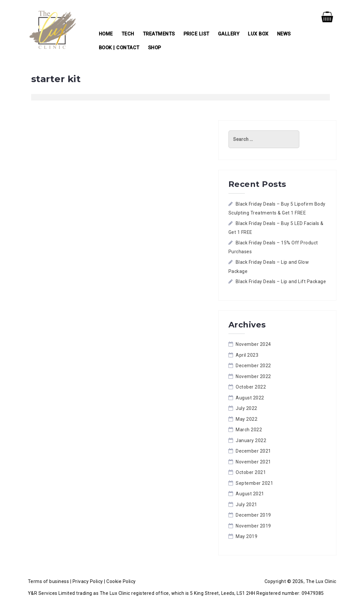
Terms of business (49, 581)
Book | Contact (119, 48)
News (284, 34)
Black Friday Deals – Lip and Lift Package (281, 281)
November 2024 (253, 344)
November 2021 (253, 462)
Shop (155, 48)
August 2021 (250, 494)
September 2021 (254, 483)
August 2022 (250, 398)
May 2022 (246, 419)
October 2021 (251, 472)
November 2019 (253, 526)
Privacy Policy (88, 581)
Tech (128, 34)
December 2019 (253, 515)
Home (106, 34)
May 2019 (246, 536)
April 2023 (247, 355)
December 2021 (253, 451)
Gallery (229, 34)
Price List (196, 34)
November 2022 (253, 376)
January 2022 (251, 440)
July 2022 (246, 408)
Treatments (159, 34)
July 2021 (246, 505)
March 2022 (249, 430)
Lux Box (258, 34)
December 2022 (253, 366)
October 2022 (251, 387)
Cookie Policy (121, 581)
